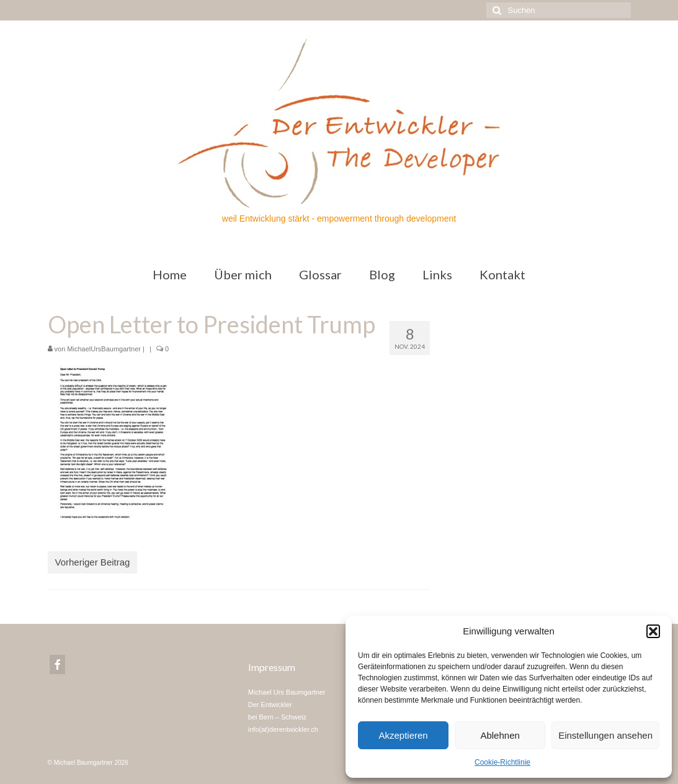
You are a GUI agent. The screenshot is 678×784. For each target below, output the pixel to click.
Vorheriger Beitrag (93, 562)
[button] (653, 631)
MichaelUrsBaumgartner (104, 349)
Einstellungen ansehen (605, 735)
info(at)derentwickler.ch (283, 729)
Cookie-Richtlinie (502, 762)
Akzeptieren (403, 735)
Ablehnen (500, 735)
